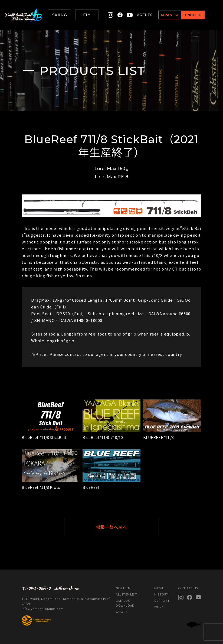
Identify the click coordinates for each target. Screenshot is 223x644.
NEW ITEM (123, 588)
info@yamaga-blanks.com (43, 609)
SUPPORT (162, 601)
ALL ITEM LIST (126, 594)
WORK (159, 607)
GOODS (122, 612)
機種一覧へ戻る (125, 527)
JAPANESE (166, 15)
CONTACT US (188, 588)
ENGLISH (189, 15)
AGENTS (141, 15)
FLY (87, 15)
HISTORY (161, 594)
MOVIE (159, 588)
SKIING (60, 15)
